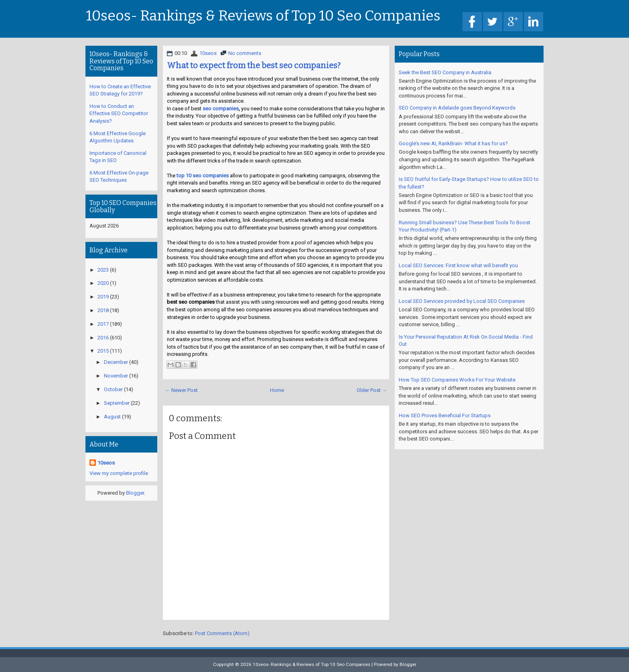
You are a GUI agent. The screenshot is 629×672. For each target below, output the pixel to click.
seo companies (221, 109)
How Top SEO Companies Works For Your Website (457, 380)
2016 (103, 338)
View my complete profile (119, 473)
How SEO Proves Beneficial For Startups (445, 415)
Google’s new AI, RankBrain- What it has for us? (453, 143)
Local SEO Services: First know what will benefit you (458, 265)
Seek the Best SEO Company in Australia (445, 72)
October (113, 389)
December (116, 362)
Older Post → (372, 390)
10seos (208, 53)
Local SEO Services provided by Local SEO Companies (462, 301)
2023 (103, 270)
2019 (103, 297)
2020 (103, 283)
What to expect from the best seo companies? (254, 65)
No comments (245, 53)
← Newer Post (181, 390)
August (112, 417)
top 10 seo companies (203, 176)
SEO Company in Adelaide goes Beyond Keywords (457, 108)
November (116, 376)
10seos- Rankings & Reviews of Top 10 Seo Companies (263, 16)
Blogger (135, 493)
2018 (103, 310)
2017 (103, 324)
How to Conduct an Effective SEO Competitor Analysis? (119, 114)
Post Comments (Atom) (222, 633)
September (117, 403)
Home (277, 390)
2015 (103, 351)
